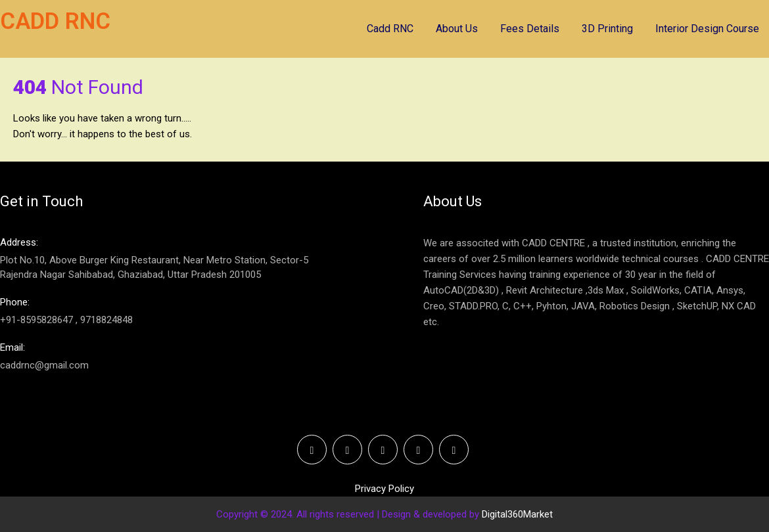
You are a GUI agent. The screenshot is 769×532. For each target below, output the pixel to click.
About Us (457, 29)
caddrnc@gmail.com (173, 356)
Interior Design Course (707, 29)
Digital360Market (517, 514)
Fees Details (530, 29)
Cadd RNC (390, 29)
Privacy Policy (384, 489)
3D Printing (607, 29)
